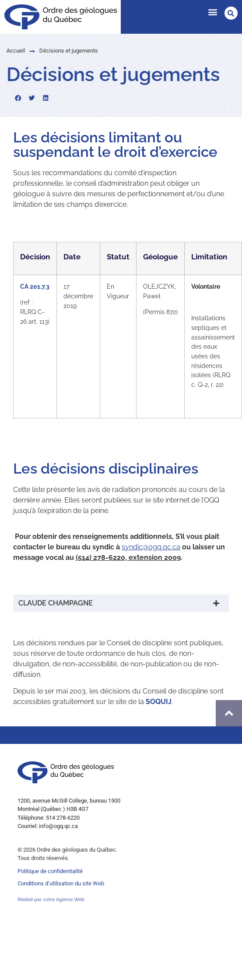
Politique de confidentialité (50, 871)
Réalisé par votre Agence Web (51, 900)
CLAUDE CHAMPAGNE (56, 603)
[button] (212, 12)
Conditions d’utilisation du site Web (61, 883)
